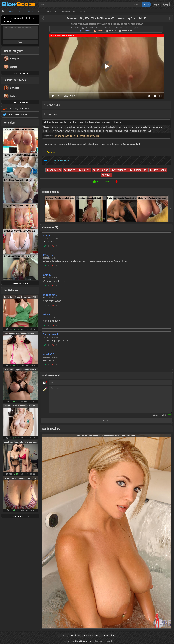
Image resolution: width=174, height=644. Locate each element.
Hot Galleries (11, 290)
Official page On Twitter (18, 115)
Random (112, 31)
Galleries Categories (15, 80)
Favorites (86, 31)
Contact (63, 635)
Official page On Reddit (19, 109)
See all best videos (20, 283)
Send (20, 42)
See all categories (20, 73)
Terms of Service (91, 635)
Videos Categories (13, 51)
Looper (100, 31)
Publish (106, 420)
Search (146, 4)
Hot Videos (10, 123)
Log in (157, 4)
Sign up (165, 4)
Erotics (76, 28)
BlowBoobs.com (84, 641)
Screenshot (127, 31)
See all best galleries (20, 516)
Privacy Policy (108, 635)
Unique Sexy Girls (59, 160)
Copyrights (75, 635)
